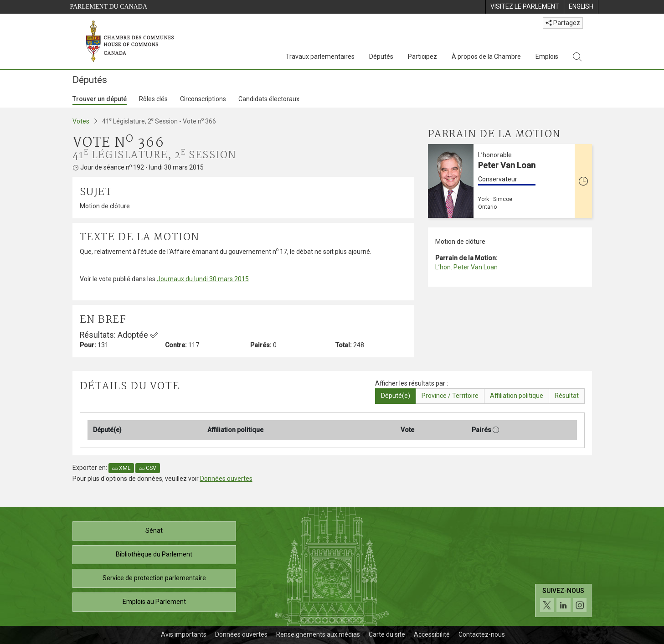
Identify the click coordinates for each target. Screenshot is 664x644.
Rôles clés (153, 99)
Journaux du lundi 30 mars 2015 (203, 279)
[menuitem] (525, 7)
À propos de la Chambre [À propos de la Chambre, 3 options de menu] (486, 57)
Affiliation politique (517, 396)
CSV (148, 468)
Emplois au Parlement (154, 602)
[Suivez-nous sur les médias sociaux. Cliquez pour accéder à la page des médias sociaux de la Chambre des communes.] (564, 600)
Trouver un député (100, 99)
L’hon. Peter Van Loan (466, 267)
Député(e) (396, 396)
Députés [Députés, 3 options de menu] (381, 57)
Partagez (563, 23)
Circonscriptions (203, 99)
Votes (81, 121)
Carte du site (387, 634)
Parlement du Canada (109, 7)
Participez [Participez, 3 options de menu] (422, 57)
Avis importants (184, 634)
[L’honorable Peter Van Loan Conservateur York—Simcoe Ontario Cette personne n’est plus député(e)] (510, 181)
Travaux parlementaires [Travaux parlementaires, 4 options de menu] (320, 57)
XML (121, 468)
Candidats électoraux (269, 99)
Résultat (567, 396)
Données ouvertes (226, 479)
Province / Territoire (450, 396)
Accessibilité (432, 634)
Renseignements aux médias (318, 634)
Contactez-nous (482, 634)
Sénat (154, 531)
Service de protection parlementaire (154, 578)
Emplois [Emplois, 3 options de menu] (547, 57)
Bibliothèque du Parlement (154, 554)
